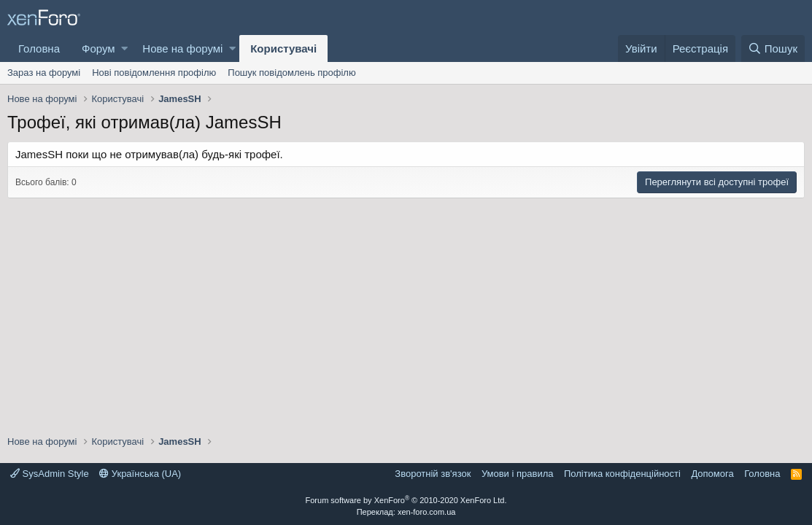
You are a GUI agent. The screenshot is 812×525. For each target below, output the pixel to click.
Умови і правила (518, 474)
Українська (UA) (140, 474)
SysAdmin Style (50, 474)
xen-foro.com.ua (426, 512)
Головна (39, 48)
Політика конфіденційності (622, 474)
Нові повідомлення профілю (154, 73)
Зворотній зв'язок (433, 474)
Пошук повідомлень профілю (291, 73)
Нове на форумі (182, 48)
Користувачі (283, 48)
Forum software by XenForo (406, 500)
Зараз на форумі (44, 73)
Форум (98, 48)
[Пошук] (773, 48)
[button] (124, 48)
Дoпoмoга (712, 474)
